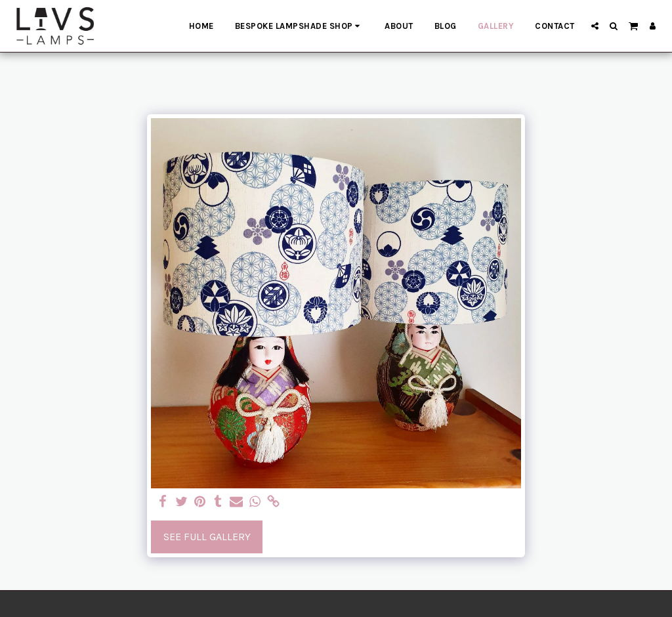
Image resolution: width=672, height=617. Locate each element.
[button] (595, 26)
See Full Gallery (207, 537)
